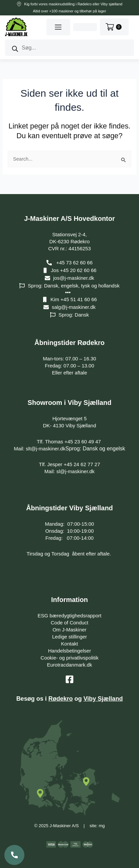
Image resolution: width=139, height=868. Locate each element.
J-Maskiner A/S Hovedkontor (69, 219)
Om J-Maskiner (69, 630)
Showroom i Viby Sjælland (70, 403)
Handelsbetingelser (69, 651)
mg (102, 826)
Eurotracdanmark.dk (69, 665)
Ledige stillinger (69, 637)
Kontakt (70, 644)
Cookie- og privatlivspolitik (69, 658)
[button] (58, 27)
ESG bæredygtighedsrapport (70, 616)
